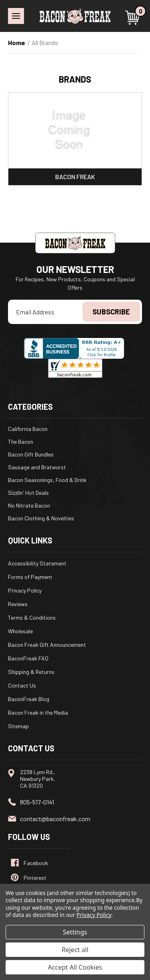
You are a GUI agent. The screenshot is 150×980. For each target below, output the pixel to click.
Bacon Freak (75, 177)
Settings (75, 932)
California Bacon (28, 429)
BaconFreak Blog (29, 699)
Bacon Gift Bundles (31, 454)
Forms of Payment (30, 577)
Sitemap (18, 726)
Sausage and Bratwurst (37, 467)
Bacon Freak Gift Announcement (47, 645)
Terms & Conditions (32, 617)
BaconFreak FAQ (28, 658)
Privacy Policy (25, 590)
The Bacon (21, 442)
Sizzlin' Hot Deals (28, 493)
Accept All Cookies (75, 967)
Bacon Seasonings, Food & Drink (47, 480)
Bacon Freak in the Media (38, 712)
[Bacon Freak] (75, 130)
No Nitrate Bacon (29, 505)
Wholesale (20, 631)
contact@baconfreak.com (55, 819)
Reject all (75, 950)
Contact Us (22, 685)
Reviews (18, 604)
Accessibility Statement (37, 563)
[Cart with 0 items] (134, 18)
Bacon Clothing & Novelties (41, 518)
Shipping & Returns (31, 672)
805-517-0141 (37, 802)
